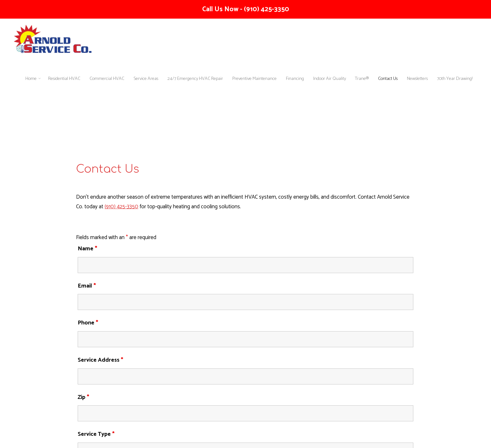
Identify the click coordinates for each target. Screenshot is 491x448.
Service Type (96, 434)
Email (87, 286)
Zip (83, 397)
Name (87, 249)
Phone (88, 323)
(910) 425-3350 (121, 207)
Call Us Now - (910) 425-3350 (246, 9)
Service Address (100, 360)
